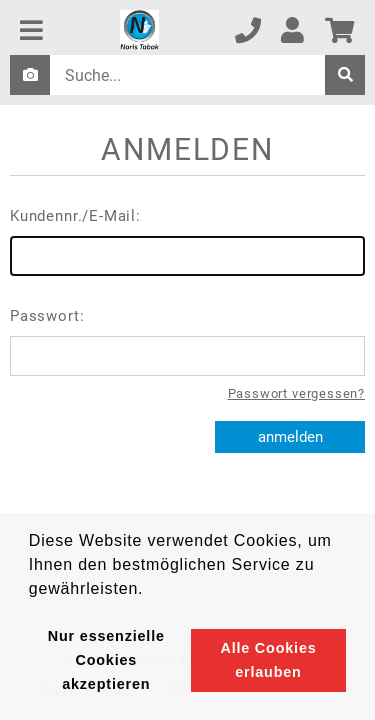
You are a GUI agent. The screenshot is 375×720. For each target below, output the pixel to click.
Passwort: (187, 341)
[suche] (345, 75)
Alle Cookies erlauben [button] (268, 660)
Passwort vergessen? (296, 393)
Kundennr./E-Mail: (187, 241)
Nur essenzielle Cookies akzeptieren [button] (106, 660)
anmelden (290, 437)
